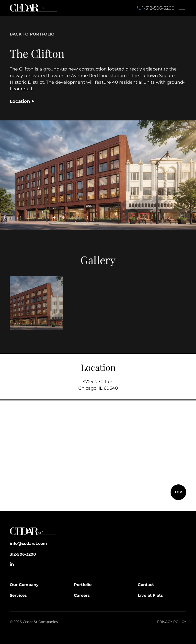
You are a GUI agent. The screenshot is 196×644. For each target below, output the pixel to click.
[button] (181, 8)
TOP (178, 492)
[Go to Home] (33, 532)
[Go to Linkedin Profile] (12, 564)
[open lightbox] (37, 303)
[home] (33, 8)
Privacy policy (172, 622)
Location (20, 101)
